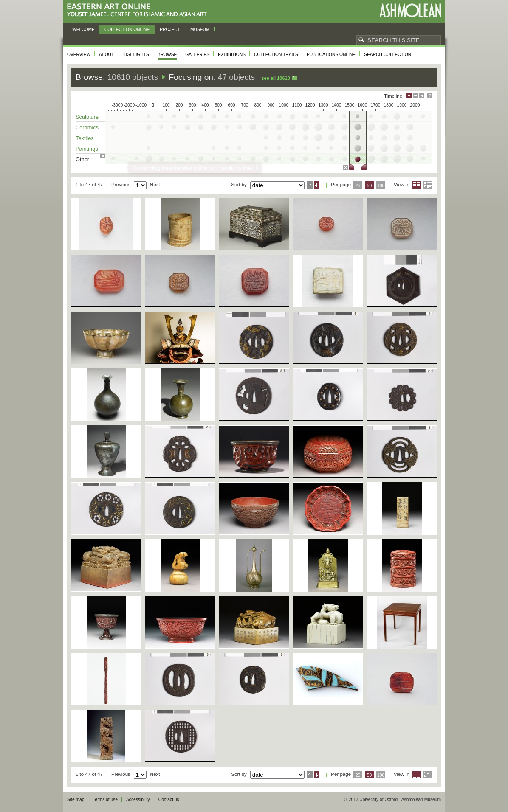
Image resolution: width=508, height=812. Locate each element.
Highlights (136, 55)
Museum (200, 30)
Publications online (331, 55)
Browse (167, 55)
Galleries (197, 55)
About (106, 55)
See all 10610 (275, 78)
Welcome (83, 30)
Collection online (127, 30)
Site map (76, 799)
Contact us (169, 799)
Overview (79, 55)
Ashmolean (410, 10)
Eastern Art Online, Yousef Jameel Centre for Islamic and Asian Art (139, 10)
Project (170, 30)
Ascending (310, 185)
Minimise (415, 96)
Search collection (388, 55)
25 (358, 186)
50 (370, 186)
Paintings (87, 149)
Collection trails (276, 55)
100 (381, 186)
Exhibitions (232, 55)
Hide (422, 96)
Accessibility (138, 799)
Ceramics (87, 128)
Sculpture (87, 117)
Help (430, 96)
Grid (416, 185)
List (428, 185)
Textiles (85, 138)
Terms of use (105, 799)
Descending (317, 185)
